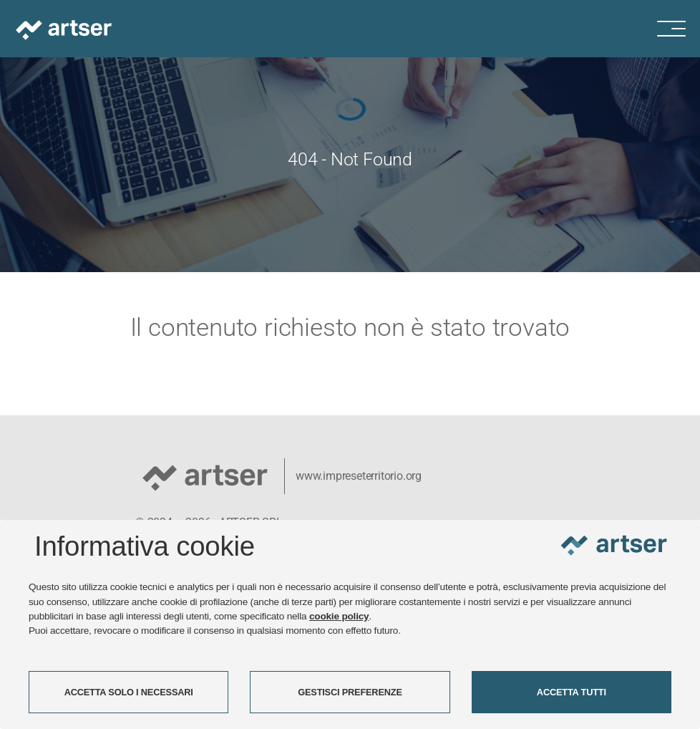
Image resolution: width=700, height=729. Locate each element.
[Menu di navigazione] (679, 29)
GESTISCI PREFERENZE (350, 692)
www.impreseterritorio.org (359, 476)
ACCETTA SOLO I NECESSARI (129, 692)
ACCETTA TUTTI (572, 692)
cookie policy (339, 616)
